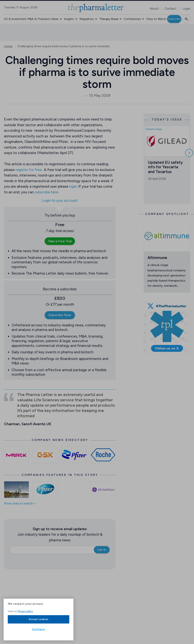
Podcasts (44, 19)
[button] (61, 19)
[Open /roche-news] (103, 455)
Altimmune (157, 258)
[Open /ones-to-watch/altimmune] (167, 236)
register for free (28, 170)
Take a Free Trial (60, 241)
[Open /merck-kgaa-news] (17, 455)
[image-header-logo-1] (96, 8)
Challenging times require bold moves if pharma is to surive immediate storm (65, 46)
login (73, 186)
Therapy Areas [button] (109, 19)
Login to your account (60, 201)
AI (36, 19)
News (55, 19)
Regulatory (87, 19)
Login (186, 9)
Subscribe (174, 19)
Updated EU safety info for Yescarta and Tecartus (166, 167)
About (154, 9)
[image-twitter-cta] (167, 328)
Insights (69, 19)
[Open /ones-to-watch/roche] (17, 490)
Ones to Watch (156, 19)
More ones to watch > (20, 504)
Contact (170, 9)
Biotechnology (154, 129)
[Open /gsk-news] (45, 455)
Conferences (132, 19)
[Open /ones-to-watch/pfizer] (45, 490)
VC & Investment (15, 19)
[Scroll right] (189, 153)
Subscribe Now (60, 315)
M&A (30, 19)
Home (8, 46)
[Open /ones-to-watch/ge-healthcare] (103, 490)
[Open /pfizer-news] (74, 455)
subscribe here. (47, 192)
